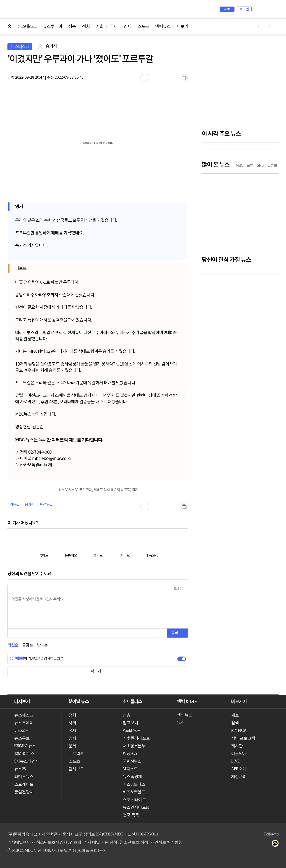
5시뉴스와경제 (27, 761)
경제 (127, 27)
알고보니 (130, 723)
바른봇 (17, 659)
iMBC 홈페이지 (274, 9)
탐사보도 (76, 769)
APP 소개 (239, 769)
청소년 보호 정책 (134, 842)
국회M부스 (132, 761)
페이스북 (259, 844)
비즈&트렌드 (134, 792)
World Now (131, 730)
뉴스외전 (22, 730)
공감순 (27, 645)
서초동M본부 (134, 746)
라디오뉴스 (24, 777)
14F (180, 723)
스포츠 (143, 27)
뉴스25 (20, 769)
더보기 (182, 27)
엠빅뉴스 (163, 27)
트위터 (268, 844)
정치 (86, 27)
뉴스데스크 (27, 27)
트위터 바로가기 (275, 27)
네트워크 (76, 753)
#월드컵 (13, 505)
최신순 (13, 645)
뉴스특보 (22, 738)
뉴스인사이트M (136, 807)
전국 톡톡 (131, 815)
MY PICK (264, 9)
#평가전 (28, 505)
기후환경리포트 (136, 738)
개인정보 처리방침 (166, 842)
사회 (100, 27)
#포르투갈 (45, 505)
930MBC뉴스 (25, 746)
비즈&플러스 (134, 784)
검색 (257, 9)
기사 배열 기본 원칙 (100, 842)
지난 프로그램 (243, 738)
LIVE (235, 761)
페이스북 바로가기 (264, 27)
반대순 (42, 645)
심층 (72, 27)
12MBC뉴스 (24, 753)
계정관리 (239, 777)
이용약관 (239, 753)
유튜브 (250, 844)
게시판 (237, 746)
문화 (72, 746)
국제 (114, 27)
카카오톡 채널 (277, 844)
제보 (227, 9)
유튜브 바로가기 (253, 27)
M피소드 (130, 769)
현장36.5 (130, 753)
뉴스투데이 (53, 27)
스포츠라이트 (134, 800)
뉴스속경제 (132, 777)
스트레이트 (24, 784)
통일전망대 (24, 792)
